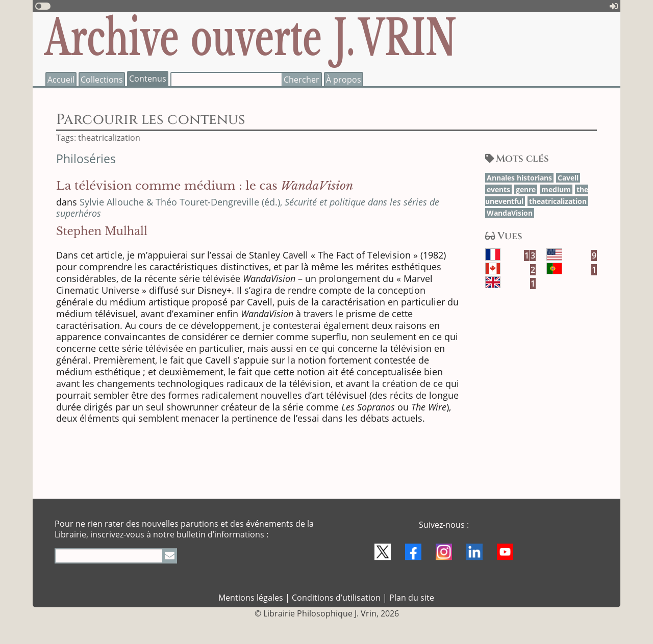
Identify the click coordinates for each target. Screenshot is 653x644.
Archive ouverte (250, 38)
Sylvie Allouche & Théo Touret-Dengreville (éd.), (248, 208)
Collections (102, 80)
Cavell (568, 178)
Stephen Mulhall (102, 231)
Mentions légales (251, 598)
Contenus (148, 79)
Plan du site (412, 598)
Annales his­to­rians (519, 178)
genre (526, 189)
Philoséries (86, 159)
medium (556, 189)
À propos (344, 80)
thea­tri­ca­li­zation (558, 201)
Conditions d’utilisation (336, 598)
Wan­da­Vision (510, 213)
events (498, 189)
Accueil (61, 80)
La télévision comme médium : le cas (205, 186)
